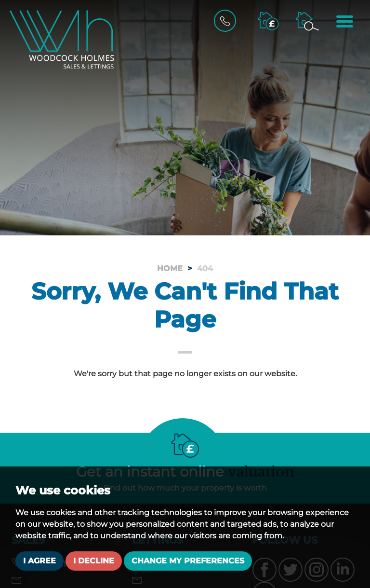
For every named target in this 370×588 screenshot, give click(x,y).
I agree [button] (40, 561)
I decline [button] (94, 561)
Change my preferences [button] (188, 561)
